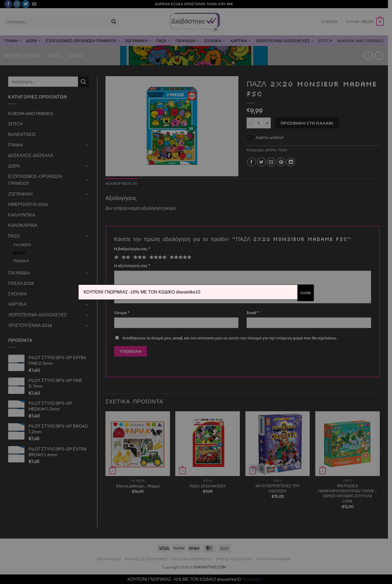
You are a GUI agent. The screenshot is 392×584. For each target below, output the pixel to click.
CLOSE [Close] (306, 293)
